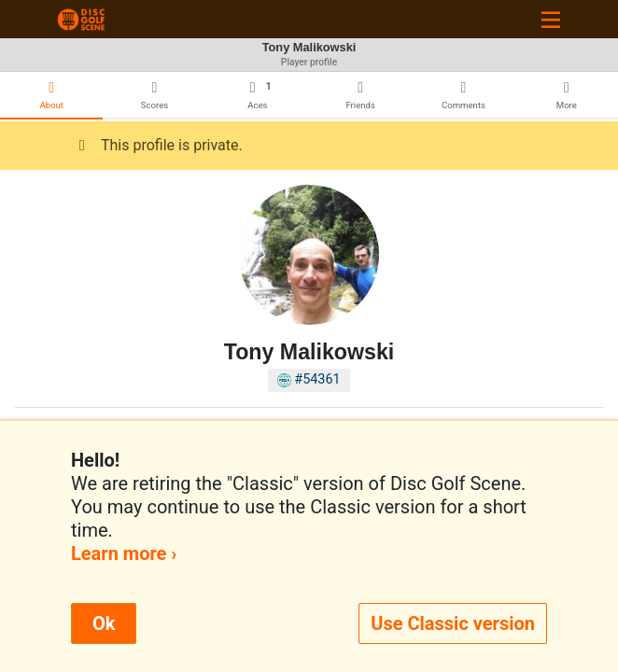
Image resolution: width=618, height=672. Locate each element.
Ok (104, 623)
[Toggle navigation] (551, 19)
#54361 (309, 379)
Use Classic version (453, 623)
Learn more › (124, 553)
